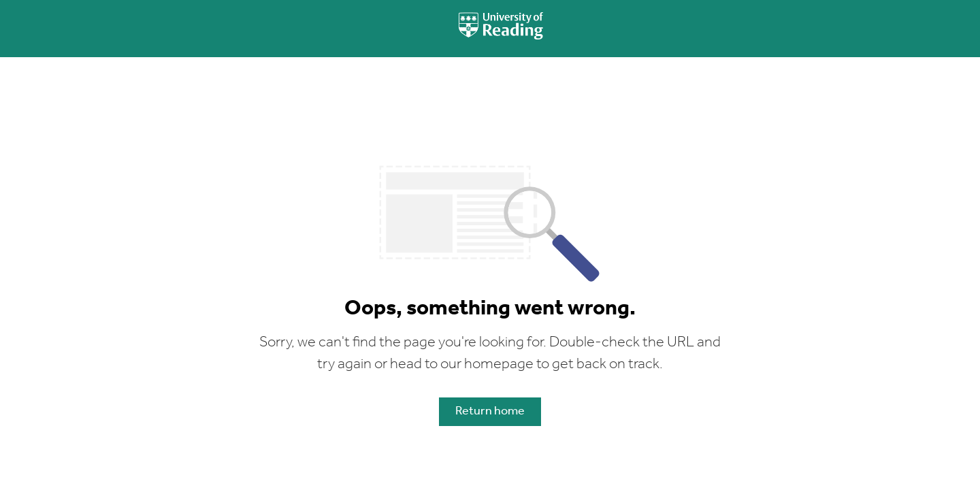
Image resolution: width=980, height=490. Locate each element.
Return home (490, 411)
